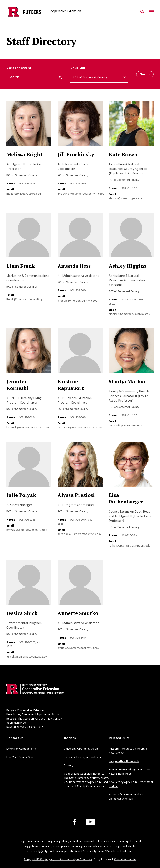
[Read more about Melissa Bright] (29, 126)
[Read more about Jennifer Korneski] (29, 353)
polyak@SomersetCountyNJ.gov (27, 530)
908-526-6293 (130, 188)
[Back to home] (34, 690)
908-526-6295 (130, 415)
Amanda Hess (74, 266)
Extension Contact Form (21, 749)
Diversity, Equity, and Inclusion (83, 757)
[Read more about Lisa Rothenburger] (131, 467)
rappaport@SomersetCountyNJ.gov (80, 427)
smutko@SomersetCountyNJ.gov (78, 648)
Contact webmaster (125, 859)
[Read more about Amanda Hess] (80, 237)
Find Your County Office (21, 757)
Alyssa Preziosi (76, 495)
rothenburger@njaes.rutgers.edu (129, 545)
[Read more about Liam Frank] (29, 237)
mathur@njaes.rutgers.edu (125, 425)
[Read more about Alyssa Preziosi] (80, 467)
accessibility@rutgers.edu (41, 851)
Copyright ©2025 (34, 859)
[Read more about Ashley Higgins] (131, 237)
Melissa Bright (25, 154)
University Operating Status (81, 749)
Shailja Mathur (127, 381)
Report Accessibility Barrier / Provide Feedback (101, 851)
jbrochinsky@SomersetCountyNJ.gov (81, 194)
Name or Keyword (19, 68)
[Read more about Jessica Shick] (29, 585)
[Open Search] (142, 12)
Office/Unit (78, 68)
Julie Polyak (21, 495)
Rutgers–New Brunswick (124, 761)
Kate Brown (123, 154)
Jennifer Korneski (17, 385)
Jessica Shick (22, 613)
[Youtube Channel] (91, 822)
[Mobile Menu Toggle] (151, 12)
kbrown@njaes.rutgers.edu (126, 198)
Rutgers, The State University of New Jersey (68, 859)
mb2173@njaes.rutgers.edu (24, 194)
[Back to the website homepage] (25, 12)
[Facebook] (75, 822)
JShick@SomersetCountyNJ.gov (27, 657)
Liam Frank (21, 266)
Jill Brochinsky (76, 154)
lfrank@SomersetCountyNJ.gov (26, 299)
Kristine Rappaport (71, 385)
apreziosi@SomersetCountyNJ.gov (79, 534)
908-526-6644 (27, 183)
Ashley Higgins (127, 266)
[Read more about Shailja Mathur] (131, 353)
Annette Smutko (78, 613)
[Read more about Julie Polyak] (29, 467)
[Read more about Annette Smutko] (80, 585)
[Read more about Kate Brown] (131, 126)
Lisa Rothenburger (126, 498)
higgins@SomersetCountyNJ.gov (129, 314)
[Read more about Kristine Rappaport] (80, 353)
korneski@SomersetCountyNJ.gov (28, 427)
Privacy (69, 765)
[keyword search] (59, 77)
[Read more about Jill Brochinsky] (80, 126)
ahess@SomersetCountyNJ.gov (77, 300)
